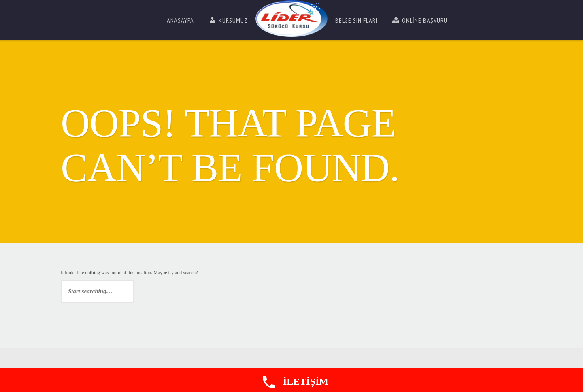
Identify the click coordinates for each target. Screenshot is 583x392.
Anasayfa (180, 20)
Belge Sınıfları (356, 20)
